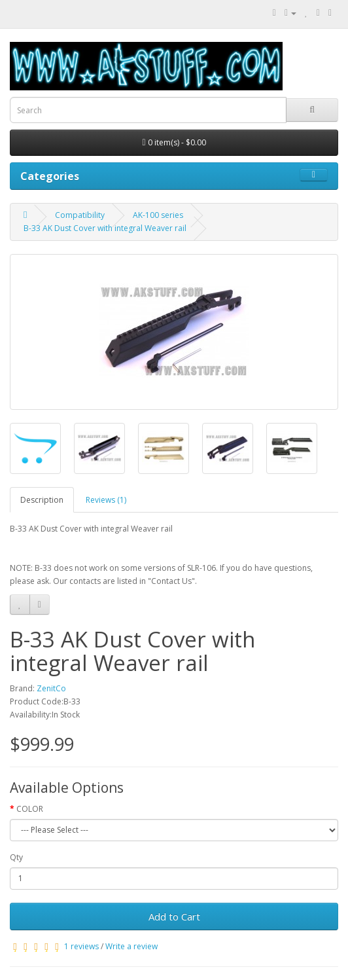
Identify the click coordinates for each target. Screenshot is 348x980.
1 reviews (81, 946)
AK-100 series (158, 215)
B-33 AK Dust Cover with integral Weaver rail (105, 228)
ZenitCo (51, 688)
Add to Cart (174, 916)
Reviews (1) (106, 500)
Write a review (131, 946)
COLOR (30, 809)
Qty (16, 857)
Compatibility (80, 215)
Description (42, 500)
